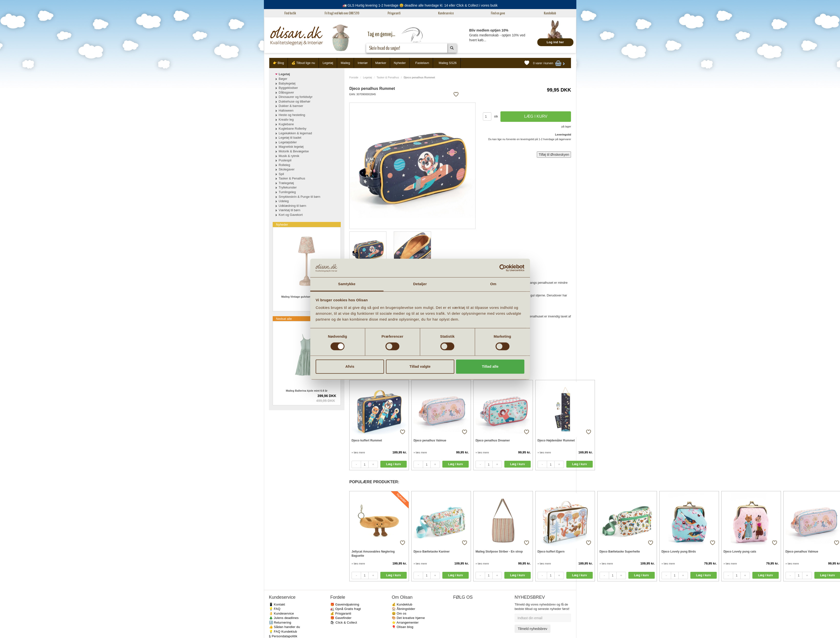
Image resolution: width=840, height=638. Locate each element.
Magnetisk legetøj (291, 147)
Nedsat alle (284, 319)
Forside (354, 77)
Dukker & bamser (291, 106)
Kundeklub (550, 13)
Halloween (286, 110)
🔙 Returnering (280, 622)
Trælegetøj (286, 183)
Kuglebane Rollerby (293, 129)
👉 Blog (279, 63)
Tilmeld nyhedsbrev (533, 629)
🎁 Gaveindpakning (345, 604)
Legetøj (328, 63)
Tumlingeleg (287, 192)
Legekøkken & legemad (296, 133)
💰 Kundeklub (402, 604)
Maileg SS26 (448, 63)
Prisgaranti (394, 13)
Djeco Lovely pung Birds (679, 552)
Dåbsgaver (286, 92)
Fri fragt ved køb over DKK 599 (342, 13)
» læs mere (358, 452)
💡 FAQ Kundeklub (283, 632)
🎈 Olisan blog (403, 627)
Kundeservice (446, 13)
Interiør (363, 63)
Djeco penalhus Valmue (430, 440)
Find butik (290, 13)
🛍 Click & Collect (344, 622)
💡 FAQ (275, 609)
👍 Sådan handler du (285, 627)
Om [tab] (493, 284)
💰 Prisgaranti (341, 613)
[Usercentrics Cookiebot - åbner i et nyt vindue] (503, 268)
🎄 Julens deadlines (284, 618)
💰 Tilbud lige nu (303, 63)
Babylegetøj (287, 83)
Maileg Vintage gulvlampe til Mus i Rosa (307, 297)
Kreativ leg (286, 120)
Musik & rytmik (289, 156)
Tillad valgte (420, 367)
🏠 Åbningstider (404, 609)
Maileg (345, 63)
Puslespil (285, 160)
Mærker (381, 63)
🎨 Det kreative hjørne (408, 618)
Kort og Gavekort (291, 215)
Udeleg (284, 201)
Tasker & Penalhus (388, 77)
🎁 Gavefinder (341, 618)
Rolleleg (285, 165)
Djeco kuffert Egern (551, 552)
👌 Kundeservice (282, 613)
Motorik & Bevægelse (294, 151)
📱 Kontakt (277, 604)
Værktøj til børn (290, 210)
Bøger (283, 79)
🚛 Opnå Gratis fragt (346, 609)
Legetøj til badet (290, 138)
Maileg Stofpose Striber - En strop (499, 552)
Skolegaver (287, 169)
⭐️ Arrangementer (405, 622)
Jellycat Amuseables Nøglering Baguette (373, 554)
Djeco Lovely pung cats (740, 552)
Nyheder (400, 63)
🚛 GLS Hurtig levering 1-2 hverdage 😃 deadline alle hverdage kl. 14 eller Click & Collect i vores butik (420, 5)
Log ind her (555, 42)
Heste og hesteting (292, 115)
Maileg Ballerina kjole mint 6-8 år (307, 391)
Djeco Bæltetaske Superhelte (620, 552)
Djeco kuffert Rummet (367, 440)
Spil (281, 174)
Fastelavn (422, 63)
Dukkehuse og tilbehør (295, 101)
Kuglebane (286, 124)
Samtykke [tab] (347, 284)
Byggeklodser (288, 88)
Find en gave (498, 13)
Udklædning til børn (293, 206)
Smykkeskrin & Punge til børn (300, 197)
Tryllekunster (288, 187)
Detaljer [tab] (420, 284)
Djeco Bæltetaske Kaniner (432, 552)
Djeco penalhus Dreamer (493, 440)
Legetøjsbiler (288, 142)
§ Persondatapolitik (283, 636)
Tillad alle (490, 367)
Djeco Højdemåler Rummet (556, 440)
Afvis (350, 367)
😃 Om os (399, 613)
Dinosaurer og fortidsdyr (296, 97)
